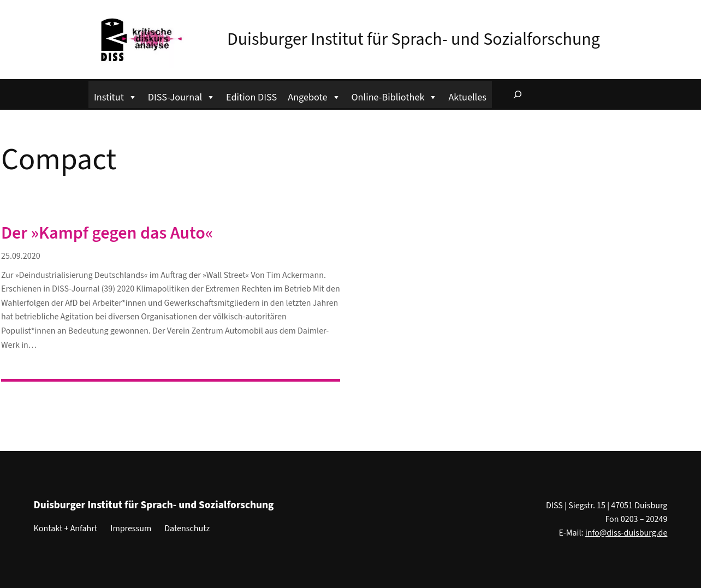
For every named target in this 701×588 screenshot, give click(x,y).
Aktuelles (467, 97)
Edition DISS (251, 97)
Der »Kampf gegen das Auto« (107, 233)
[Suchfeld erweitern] (518, 94)
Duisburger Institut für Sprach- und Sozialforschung (414, 39)
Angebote (314, 96)
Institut (115, 96)
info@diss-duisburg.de (626, 533)
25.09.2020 (21, 256)
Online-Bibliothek (395, 96)
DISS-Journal (182, 96)
